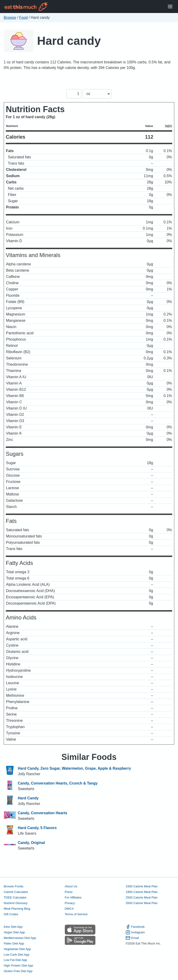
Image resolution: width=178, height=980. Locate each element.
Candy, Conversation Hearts (43, 813)
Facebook (135, 927)
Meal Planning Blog (17, 909)
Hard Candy (28, 798)
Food (23, 18)
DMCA (69, 909)
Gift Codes (11, 914)
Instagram (135, 932)
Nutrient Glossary (16, 903)
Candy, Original (31, 843)
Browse (10, 18)
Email (132, 938)
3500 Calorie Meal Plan (142, 903)
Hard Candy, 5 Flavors (37, 828)
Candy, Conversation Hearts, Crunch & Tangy (58, 783)
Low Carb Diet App (17, 955)
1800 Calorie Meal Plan (142, 892)
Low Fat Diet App (15, 960)
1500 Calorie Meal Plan (142, 886)
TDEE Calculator (15, 897)
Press (69, 892)
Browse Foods (14, 886)
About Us (71, 886)
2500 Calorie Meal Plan (142, 897)
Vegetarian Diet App (17, 949)
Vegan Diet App (14, 932)
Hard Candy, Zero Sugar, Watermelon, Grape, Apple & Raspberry (74, 768)
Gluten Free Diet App (18, 971)
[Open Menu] (170, 7)
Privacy (70, 903)
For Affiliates (73, 897)
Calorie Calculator (16, 892)
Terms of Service (76, 914)
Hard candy (69, 41)
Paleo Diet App (14, 943)
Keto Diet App (13, 927)
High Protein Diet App (18, 965)
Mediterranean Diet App (20, 938)
